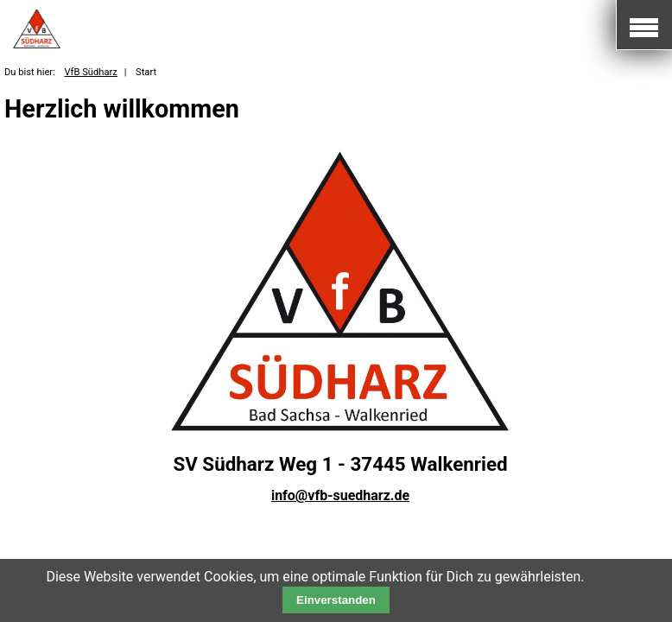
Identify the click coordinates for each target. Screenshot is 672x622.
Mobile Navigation (644, 25)
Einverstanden (336, 600)
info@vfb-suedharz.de (340, 495)
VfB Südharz (90, 72)
